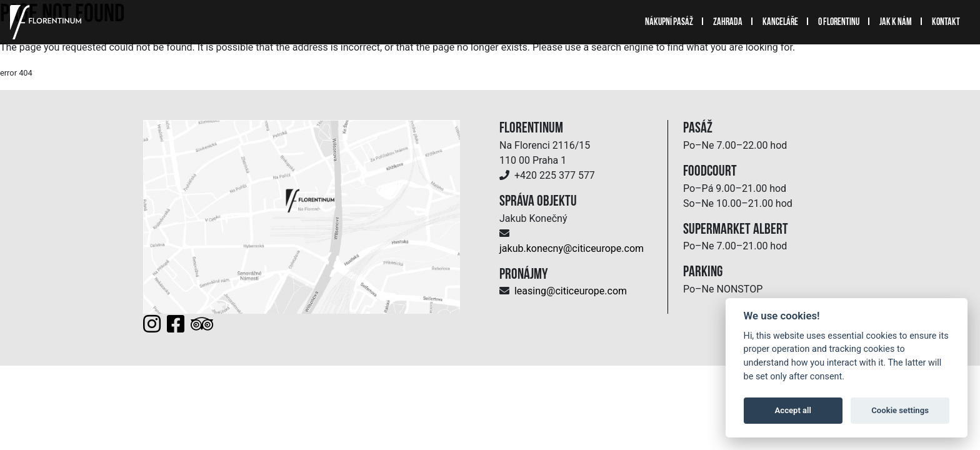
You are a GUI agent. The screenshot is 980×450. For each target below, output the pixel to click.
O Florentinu (839, 22)
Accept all (793, 410)
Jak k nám (896, 22)
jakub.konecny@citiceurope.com (572, 248)
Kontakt (946, 22)
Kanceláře (780, 22)
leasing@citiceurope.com (571, 291)
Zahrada (728, 22)
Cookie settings (900, 410)
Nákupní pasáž (669, 22)
